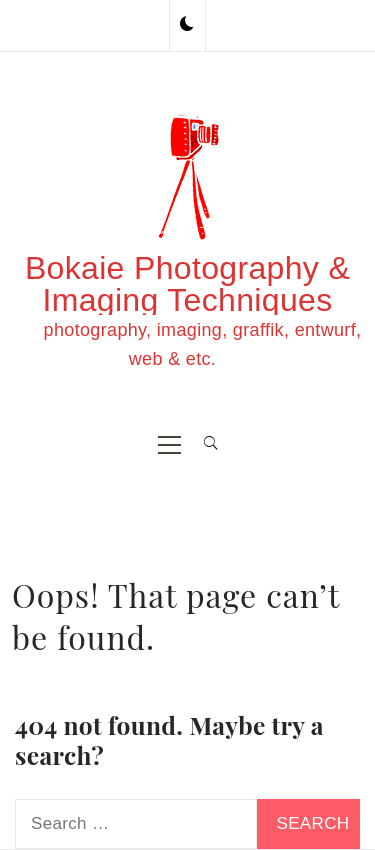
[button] (187, 25)
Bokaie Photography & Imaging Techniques (187, 284)
